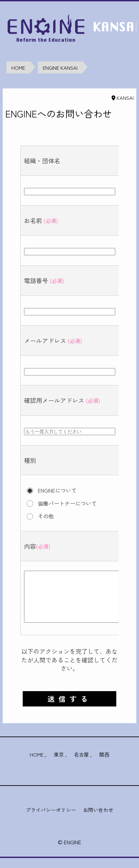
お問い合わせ (98, 820)
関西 (104, 764)
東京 (59, 764)
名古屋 (81, 764)
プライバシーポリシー (51, 820)
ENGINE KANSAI (60, 68)
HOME (18, 68)
